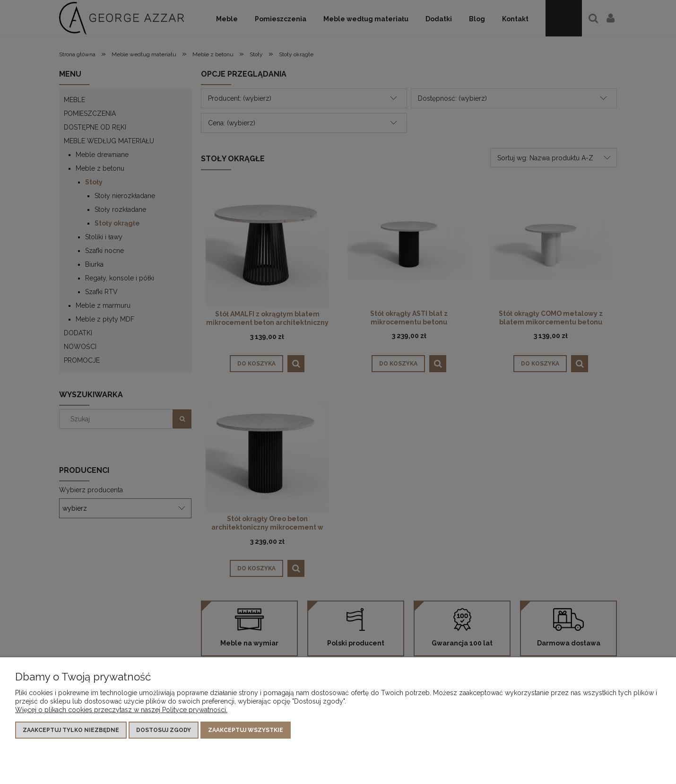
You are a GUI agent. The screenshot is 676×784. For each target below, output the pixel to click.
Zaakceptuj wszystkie (246, 730)
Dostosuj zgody (164, 730)
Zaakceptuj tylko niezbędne (71, 730)
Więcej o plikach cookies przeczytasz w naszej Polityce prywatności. (121, 710)
